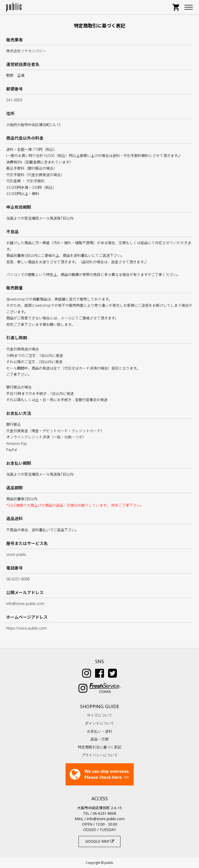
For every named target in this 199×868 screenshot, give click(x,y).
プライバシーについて (99, 755)
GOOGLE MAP (100, 841)
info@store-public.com (106, 819)
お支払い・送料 (99, 731)
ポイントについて (99, 723)
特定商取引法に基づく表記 (99, 747)
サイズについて (99, 715)
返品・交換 (99, 739)
